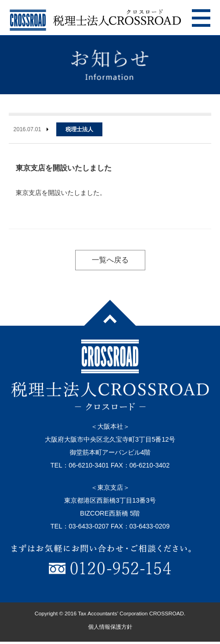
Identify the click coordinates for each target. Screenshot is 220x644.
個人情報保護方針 (110, 627)
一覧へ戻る (110, 260)
